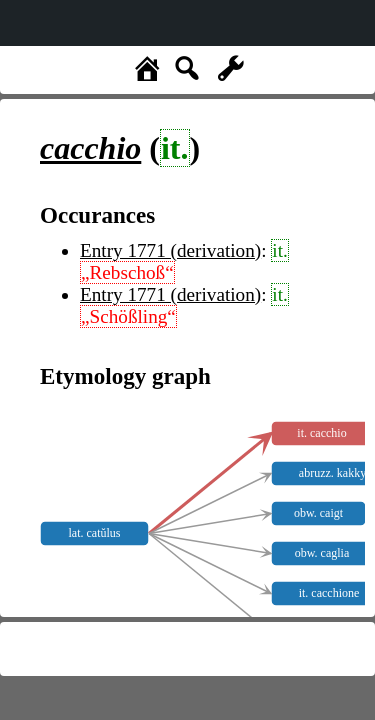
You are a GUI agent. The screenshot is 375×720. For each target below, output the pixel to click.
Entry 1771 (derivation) (170, 250)
